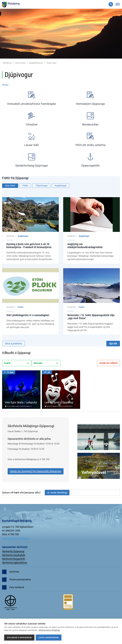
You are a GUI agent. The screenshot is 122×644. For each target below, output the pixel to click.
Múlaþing (7, 63)
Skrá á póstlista (13, 344)
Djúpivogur (52, 63)
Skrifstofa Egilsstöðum (15, 563)
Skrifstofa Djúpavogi (13, 551)
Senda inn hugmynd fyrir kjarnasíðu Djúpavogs (36, 471)
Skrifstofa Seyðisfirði (14, 555)
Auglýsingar (61, 186)
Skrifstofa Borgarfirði (14, 559)
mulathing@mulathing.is (16, 538)
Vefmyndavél (94, 472)
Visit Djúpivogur (96, 444)
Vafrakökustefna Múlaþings (49, 630)
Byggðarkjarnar (36, 63)
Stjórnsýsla (20, 63)
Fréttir (25, 186)
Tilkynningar (41, 186)
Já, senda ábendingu (57, 493)
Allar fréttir (10, 186)
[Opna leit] (111, 4)
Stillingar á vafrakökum (19, 638)
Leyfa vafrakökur (49, 638)
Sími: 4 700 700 (10, 534)
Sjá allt (113, 344)
